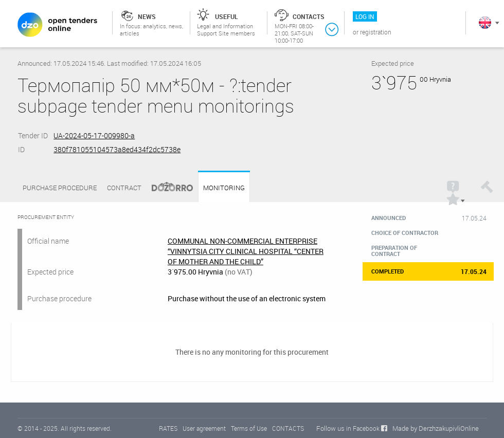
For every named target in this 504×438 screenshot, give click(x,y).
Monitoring (224, 188)
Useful (227, 16)
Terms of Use (249, 428)
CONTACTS (288, 428)
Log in (365, 16)
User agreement (204, 428)
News (147, 16)
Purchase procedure (60, 188)
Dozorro (168, 188)
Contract (124, 188)
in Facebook (363, 428)
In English (485, 23)
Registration (376, 32)
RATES (168, 428)
